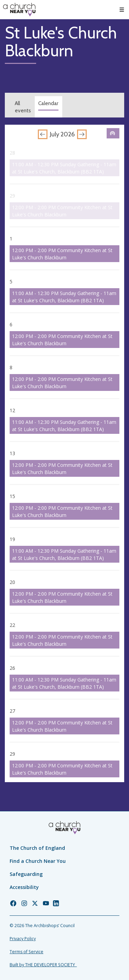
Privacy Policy (23, 939)
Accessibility (24, 887)
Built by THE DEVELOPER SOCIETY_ (43, 965)
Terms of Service (26, 952)
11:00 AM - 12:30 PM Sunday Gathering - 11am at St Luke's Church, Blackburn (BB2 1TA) (64, 168)
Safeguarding (26, 874)
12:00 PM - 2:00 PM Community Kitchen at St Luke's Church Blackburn (62, 211)
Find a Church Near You (38, 861)
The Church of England (37, 848)
